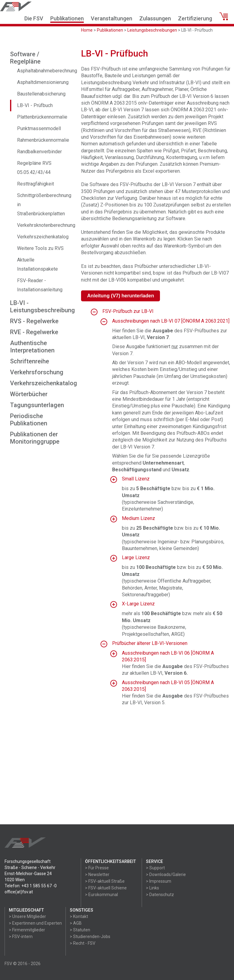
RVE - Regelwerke (34, 332)
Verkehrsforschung (37, 372)
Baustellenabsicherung (41, 94)
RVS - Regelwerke (34, 321)
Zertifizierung (195, 18)
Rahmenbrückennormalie (43, 140)
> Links (152, 888)
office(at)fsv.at (19, 892)
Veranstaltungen (112, 18)
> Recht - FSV (83, 943)
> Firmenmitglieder (27, 930)
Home (87, 30)
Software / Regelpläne (25, 58)
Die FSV (34, 18)
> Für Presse (97, 868)
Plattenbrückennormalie (42, 117)
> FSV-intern (21, 937)
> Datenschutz (160, 895)
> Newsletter (97, 874)
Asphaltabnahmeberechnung (47, 71)
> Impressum (159, 881)
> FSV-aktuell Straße (105, 881)
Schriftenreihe (30, 361)
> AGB (76, 923)
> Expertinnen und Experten (35, 923)
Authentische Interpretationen (32, 347)
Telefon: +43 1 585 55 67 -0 (31, 886)
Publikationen (67, 18)
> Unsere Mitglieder (27, 916)
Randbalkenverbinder (39, 152)
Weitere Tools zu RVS (40, 248)
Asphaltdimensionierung (43, 82)
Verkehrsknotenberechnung (46, 225)
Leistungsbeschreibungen (152, 30)
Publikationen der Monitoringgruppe (35, 438)
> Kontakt (79, 916)
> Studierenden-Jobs (90, 937)
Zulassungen (155, 18)
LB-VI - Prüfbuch (35, 105)
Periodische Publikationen (29, 420)
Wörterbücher (29, 394)
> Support (155, 868)
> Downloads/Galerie (166, 874)
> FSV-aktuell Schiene (106, 888)
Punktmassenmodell (39, 128)
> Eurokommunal (101, 895)
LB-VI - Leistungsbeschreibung (43, 306)
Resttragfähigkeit (35, 184)
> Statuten (80, 930)
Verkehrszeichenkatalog (43, 237)
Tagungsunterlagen (37, 405)
